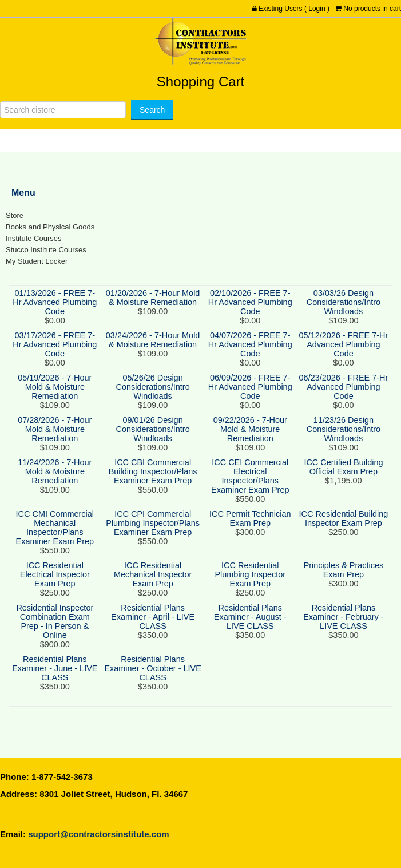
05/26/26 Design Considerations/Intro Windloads (153, 387)
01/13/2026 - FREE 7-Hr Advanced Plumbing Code (55, 302)
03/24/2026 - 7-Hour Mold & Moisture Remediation (153, 340)
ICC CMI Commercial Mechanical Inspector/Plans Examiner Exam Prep (55, 528)
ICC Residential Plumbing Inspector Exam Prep (250, 574)
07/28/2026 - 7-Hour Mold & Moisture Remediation (55, 429)
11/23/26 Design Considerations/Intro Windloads (344, 429)
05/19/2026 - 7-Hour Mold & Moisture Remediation (55, 387)
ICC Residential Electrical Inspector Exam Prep (55, 574)
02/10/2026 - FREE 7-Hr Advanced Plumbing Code (250, 302)
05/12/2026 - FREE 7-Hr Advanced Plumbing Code (344, 344)
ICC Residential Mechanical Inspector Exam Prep (153, 574)
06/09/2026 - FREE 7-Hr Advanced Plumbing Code (250, 387)
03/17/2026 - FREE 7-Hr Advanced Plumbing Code (55, 344)
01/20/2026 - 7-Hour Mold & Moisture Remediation (153, 298)
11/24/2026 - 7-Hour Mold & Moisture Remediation (55, 471)
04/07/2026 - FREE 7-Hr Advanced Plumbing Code (250, 344)
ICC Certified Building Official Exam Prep (343, 467)
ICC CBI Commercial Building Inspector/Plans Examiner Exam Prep (153, 471)
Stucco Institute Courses (46, 250)
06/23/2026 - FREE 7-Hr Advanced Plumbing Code (344, 387)
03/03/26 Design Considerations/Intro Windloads (344, 302)
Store (15, 215)
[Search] (63, 110)
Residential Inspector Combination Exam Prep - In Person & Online (55, 621)
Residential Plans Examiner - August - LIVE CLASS (250, 617)
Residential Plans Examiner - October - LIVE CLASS (152, 668)
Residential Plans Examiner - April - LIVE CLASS (153, 617)
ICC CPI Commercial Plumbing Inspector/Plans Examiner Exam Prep (153, 523)
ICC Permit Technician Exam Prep (250, 518)
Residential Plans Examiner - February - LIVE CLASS (343, 617)
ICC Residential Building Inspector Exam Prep (344, 518)
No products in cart (372, 9)
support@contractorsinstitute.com (98, 834)
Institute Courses (33, 238)
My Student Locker (37, 261)
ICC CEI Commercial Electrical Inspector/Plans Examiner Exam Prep (250, 476)
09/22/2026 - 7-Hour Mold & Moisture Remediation (250, 429)
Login (317, 9)
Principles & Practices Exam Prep (344, 570)
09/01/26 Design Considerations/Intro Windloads (153, 429)
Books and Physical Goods (50, 227)
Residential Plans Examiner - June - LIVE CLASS (55, 668)
